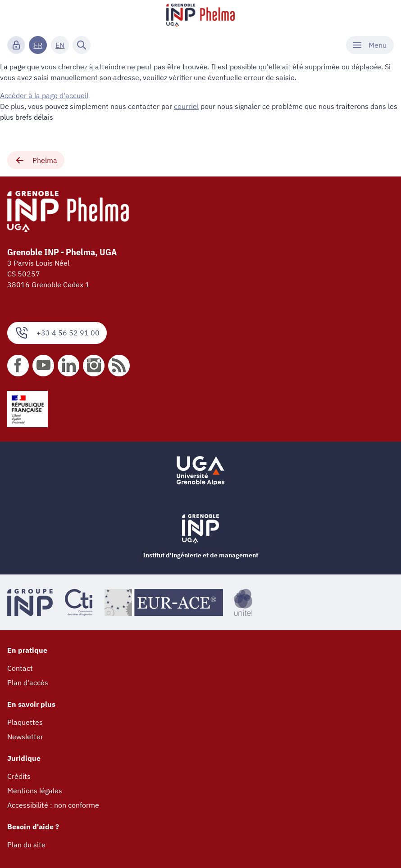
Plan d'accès (28, 683)
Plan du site (26, 845)
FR (38, 45)
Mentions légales (35, 791)
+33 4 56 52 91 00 (57, 333)
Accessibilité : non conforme (53, 805)
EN (60, 45)
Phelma (36, 160)
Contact (20, 668)
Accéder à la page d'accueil (44, 95)
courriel (186, 106)
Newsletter (25, 737)
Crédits (19, 776)
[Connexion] (16, 45)
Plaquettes (25, 722)
